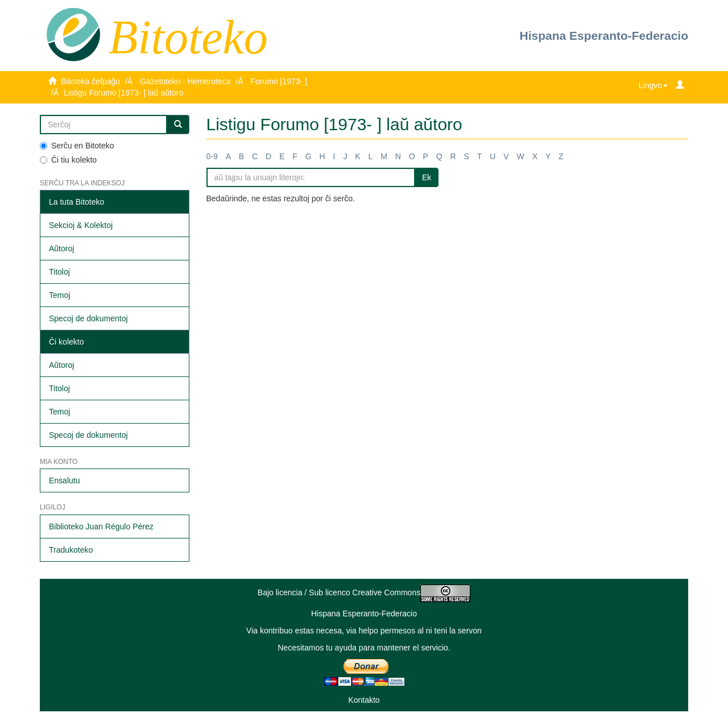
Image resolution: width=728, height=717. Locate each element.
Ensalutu (64, 480)
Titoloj (59, 272)
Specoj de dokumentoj (88, 318)
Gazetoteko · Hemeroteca (185, 81)
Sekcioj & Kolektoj (81, 225)
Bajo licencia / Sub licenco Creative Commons (364, 592)
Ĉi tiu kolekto (68, 160)
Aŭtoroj (61, 248)
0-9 (212, 156)
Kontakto (364, 700)
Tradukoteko (71, 550)
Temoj (59, 295)
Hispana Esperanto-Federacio (604, 36)
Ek (427, 177)
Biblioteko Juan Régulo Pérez (101, 527)
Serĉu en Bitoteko (77, 146)
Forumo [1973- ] (279, 81)
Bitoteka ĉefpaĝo (90, 81)
